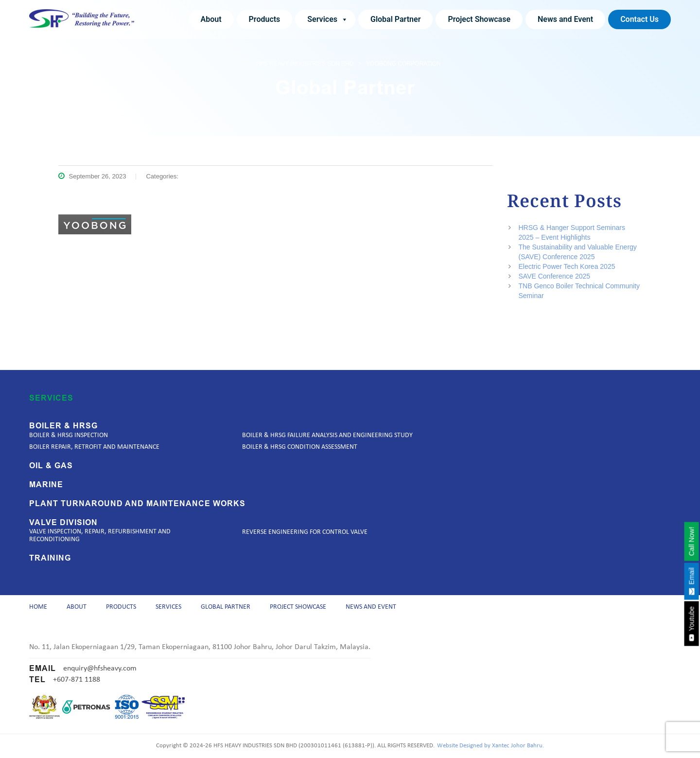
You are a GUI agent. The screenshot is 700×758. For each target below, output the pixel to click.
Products (265, 19)
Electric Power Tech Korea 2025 (567, 266)
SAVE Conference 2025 (555, 276)
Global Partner (395, 19)
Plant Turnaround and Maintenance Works (137, 500)
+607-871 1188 (77, 680)
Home (38, 605)
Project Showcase (479, 19)
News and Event (565, 19)
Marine (46, 481)
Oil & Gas (51, 462)
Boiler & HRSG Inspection (69, 432)
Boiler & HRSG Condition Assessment (300, 444)
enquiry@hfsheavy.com (100, 669)
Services (328, 19)
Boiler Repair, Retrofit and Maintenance (94, 444)
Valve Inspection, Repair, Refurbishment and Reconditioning (100, 532)
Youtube (691, 624)
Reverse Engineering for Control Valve (305, 529)
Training (50, 555)
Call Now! (691, 541)
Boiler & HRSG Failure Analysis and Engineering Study (327, 432)
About (211, 19)
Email (691, 581)
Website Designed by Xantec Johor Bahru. (490, 746)
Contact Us (639, 19)
